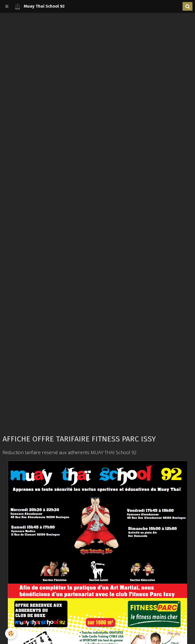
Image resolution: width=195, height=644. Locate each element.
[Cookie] (11, 633)
